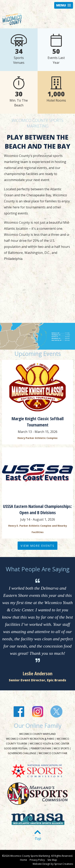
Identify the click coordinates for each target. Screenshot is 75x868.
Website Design (41, 864)
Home (23, 860)
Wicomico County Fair (53, 753)
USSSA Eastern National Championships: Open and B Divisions (37, 509)
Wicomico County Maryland (37, 734)
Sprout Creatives (64, 864)
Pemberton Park (41, 748)
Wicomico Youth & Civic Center (49, 744)
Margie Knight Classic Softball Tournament (38, 422)
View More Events (37, 546)
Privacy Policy (37, 860)
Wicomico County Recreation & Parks (30, 739)
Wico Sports (61, 748)
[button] (64, 5)
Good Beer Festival (16, 748)
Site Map (52, 860)
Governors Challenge (22, 753)
